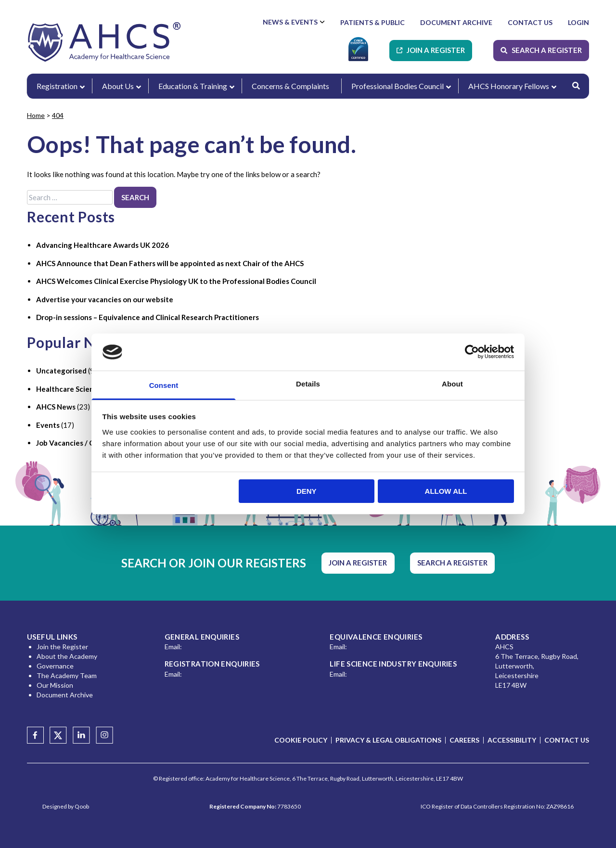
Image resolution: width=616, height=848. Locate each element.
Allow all (446, 491)
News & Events (290, 22)
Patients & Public (372, 22)
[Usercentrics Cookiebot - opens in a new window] (472, 352)
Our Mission (55, 685)
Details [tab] (308, 384)
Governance (55, 666)
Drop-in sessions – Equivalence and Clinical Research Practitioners (148, 317)
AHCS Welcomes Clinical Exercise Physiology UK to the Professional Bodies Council (176, 281)
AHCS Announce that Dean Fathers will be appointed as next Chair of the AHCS (170, 263)
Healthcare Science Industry (84, 389)
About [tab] (452, 384)
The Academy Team (67, 675)
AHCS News (56, 407)
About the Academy (67, 656)
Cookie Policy (301, 740)
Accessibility (512, 740)
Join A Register (436, 50)
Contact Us (530, 22)
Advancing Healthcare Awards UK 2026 (103, 245)
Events (48, 425)
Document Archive (456, 22)
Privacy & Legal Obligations (388, 740)
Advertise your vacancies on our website (105, 299)
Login (578, 22)
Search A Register (547, 50)
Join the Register (62, 647)
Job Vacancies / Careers (76, 443)
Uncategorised (61, 371)
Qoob (82, 806)
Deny (307, 491)
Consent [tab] (164, 385)
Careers (464, 740)
